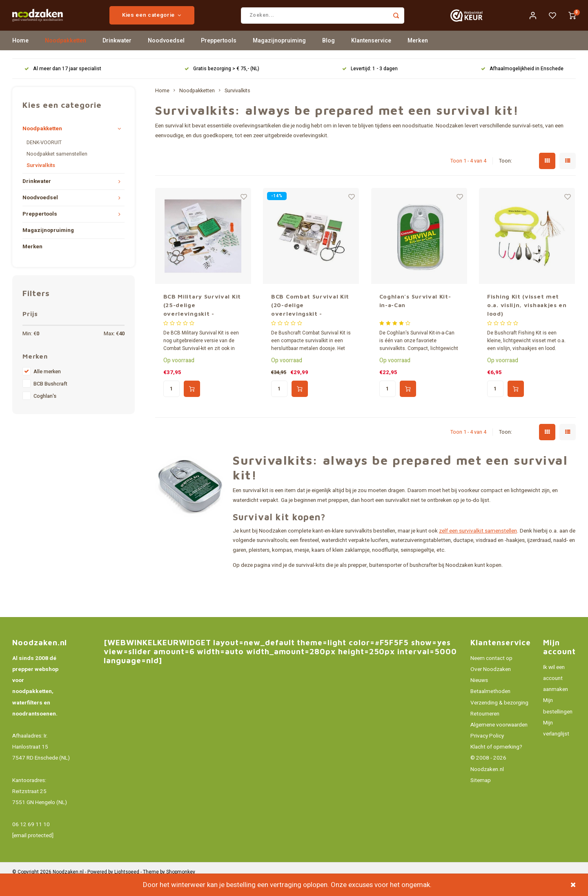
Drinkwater (117, 55)
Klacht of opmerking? (496, 761)
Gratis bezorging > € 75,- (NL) (222, 83)
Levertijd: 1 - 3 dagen (370, 83)
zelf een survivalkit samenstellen (478, 545)
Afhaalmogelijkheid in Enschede (522, 83)
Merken (418, 55)
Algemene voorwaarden (499, 739)
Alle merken (47, 386)
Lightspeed (127, 886)
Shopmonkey (181, 886)
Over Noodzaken (491, 684)
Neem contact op (491, 673)
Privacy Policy (487, 750)
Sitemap (481, 795)
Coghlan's (45, 410)
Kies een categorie (182, 22)
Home (20, 55)
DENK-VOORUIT (44, 157)
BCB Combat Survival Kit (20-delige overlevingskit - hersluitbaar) (310, 320)
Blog (329, 55)
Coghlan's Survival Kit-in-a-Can (415, 315)
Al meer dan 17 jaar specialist (63, 83)
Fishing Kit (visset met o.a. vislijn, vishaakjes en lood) (527, 319)
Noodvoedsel (166, 55)
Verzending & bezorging (499, 717)
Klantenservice (371, 55)
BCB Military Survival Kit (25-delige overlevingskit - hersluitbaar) (202, 320)
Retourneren (485, 728)
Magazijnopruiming (279, 55)
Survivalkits (41, 180)
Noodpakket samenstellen (57, 168)
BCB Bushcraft (50, 398)
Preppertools (219, 55)
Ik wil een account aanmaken (556, 693)
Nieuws (479, 695)
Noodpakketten (66, 55)
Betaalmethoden (490, 706)
